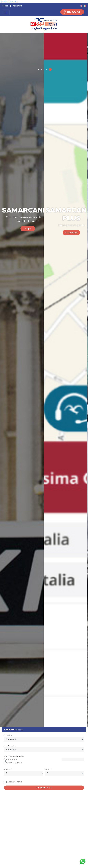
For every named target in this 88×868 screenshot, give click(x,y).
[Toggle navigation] (6, 12)
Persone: (8, 769)
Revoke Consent (9, 2)
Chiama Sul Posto (15, 763)
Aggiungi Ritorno (15, 782)
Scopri (35, 225)
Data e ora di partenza (14, 756)
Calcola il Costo (44, 788)
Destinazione (10, 746)
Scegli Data (12, 759)
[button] (39, 69)
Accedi (5, 6)
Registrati (18, 6)
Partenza (8, 735)
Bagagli (48, 769)
